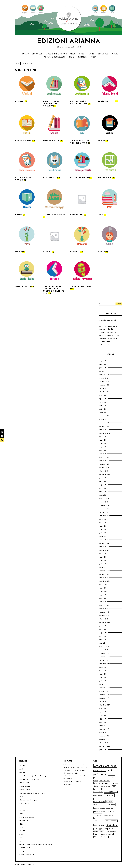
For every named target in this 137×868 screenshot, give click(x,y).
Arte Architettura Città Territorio (32, 793)
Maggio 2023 (103, 488)
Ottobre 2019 (103, 619)
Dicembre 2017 (104, 695)
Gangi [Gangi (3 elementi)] (114, 786)
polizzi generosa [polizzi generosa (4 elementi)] (109, 815)
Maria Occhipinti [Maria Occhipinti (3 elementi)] (111, 799)
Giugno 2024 (103, 443)
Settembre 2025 (104, 392)
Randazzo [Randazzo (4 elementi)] (107, 818)
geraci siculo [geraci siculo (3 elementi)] (97, 789)
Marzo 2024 (103, 454)
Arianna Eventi (24, 783)
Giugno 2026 (103, 361)
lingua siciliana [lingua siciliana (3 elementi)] (98, 796)
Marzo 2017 (103, 726)
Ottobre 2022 (103, 512)
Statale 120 (103, 54)
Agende (21, 769)
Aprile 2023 (103, 492)
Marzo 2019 (103, 643)
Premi (72, 57)
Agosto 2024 (103, 437)
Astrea (21, 796)
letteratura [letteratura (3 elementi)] (114, 792)
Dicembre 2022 (104, 505)
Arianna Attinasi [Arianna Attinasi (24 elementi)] (105, 766)
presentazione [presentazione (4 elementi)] (98, 818)
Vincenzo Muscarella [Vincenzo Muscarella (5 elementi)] (106, 834)
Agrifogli (22, 772)
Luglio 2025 (103, 399)
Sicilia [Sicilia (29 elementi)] (112, 825)
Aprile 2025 (103, 409)
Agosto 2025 (103, 395)
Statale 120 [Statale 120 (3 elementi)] (104, 829)
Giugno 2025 (103, 402)
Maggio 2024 (103, 447)
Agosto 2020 (103, 585)
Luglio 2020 (103, 588)
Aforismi (22, 766)
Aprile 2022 (103, 533)
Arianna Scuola (24, 790)
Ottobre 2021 (103, 547)
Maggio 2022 (103, 529)
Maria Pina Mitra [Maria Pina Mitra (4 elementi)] (99, 802)
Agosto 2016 (103, 750)
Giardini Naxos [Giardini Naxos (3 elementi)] (107, 789)
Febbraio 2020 (104, 605)
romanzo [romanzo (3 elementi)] (102, 821)
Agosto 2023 (103, 478)
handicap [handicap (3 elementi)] (107, 792)
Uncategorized (24, 851)
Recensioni (82, 57)
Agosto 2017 (103, 708)
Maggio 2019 (103, 636)
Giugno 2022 (103, 526)
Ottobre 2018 (103, 660)
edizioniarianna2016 (25, 864)
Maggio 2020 (103, 595)
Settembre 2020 (104, 581)
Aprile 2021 (103, 564)
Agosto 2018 (103, 667)
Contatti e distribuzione (55, 57)
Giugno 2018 (103, 674)
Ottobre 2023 (103, 471)
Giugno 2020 (103, 591)
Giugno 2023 (103, 485)
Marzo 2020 (103, 602)
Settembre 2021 (104, 550)
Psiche (21, 827)
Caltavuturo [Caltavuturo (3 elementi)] (112, 775)
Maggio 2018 (103, 677)
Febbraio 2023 (104, 498)
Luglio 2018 (103, 671)
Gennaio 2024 (103, 461)
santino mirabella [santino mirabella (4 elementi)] (99, 825)
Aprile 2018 (103, 681)
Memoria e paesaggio (26, 817)
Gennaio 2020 (103, 609)
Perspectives (23, 821)
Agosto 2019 (103, 626)
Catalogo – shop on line (32, 54)
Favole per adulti (25, 807)
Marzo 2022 (103, 536)
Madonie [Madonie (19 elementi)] (109, 795)
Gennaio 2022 (103, 540)
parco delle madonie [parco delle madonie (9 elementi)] (104, 808)
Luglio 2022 (103, 523)
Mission (82, 54)
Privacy (115, 54)
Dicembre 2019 (104, 612)
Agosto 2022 (103, 519)
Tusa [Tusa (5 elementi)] (96, 834)
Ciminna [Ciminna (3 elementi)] (108, 778)
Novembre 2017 (104, 698)
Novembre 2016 (104, 739)
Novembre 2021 (104, 543)
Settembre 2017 (104, 705)
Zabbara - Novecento (26, 854)
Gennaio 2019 (103, 650)
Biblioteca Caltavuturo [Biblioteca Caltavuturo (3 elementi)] (100, 771)
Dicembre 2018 (104, 653)
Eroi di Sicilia (25, 803)
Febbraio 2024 (104, 457)
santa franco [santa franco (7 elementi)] (111, 821)
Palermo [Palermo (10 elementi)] (111, 805)
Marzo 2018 (103, 684)
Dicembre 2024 (104, 423)
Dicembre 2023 (104, 464)
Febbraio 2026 (104, 375)
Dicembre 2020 (104, 571)
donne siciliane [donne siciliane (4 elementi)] (105, 781)
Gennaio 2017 (103, 732)
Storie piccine (24, 841)
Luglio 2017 (103, 712)
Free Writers (23, 810)
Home (18, 63)
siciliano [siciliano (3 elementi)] (97, 829)
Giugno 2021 (103, 560)
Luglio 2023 (103, 481)
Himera (21, 814)
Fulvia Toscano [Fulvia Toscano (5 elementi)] (105, 786)
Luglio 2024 (103, 440)
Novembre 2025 (104, 385)
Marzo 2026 (103, 371)
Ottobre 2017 (103, 702)
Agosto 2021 (103, 554)
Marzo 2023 (103, 495)
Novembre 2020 (104, 574)
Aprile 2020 (103, 598)
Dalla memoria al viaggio (28, 800)
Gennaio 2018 (103, 691)
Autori (91, 54)
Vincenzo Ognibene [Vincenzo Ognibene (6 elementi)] (101, 837)
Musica (93, 57)
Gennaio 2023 (103, 502)
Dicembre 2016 (104, 736)
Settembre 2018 (104, 664)
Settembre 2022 (104, 516)
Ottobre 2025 (103, 388)
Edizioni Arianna (68, 42)
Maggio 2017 (103, 719)
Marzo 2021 (103, 567)
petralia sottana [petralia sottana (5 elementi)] (100, 812)
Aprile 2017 (103, 722)
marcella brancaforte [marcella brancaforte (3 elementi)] (99, 799)
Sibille (21, 838)
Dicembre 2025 (104, 382)
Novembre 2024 (104, 426)
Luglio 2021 (103, 557)
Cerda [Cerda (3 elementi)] (102, 778)
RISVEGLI (22, 831)
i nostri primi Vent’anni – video (61, 54)
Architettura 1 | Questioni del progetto (34, 776)
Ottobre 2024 (103, 430)
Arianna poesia (24, 786)
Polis (21, 824)
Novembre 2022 (104, 509)
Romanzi (21, 834)
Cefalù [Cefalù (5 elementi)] (96, 778)
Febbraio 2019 (104, 646)
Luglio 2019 (103, 629)
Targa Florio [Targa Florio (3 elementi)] (112, 829)
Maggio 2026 (103, 364)
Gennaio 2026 (103, 378)
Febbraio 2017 (104, 729)
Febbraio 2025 (104, 416)
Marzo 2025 (103, 412)
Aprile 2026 (103, 368)
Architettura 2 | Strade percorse (31, 779)
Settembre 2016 (104, 746)
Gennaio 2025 (103, 419)
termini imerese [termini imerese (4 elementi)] (99, 831)
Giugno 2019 (103, 633)
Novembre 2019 (104, 615)
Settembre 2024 (104, 433)
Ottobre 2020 (103, 578)
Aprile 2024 (103, 450)
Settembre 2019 (104, 622)
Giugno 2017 (103, 715)
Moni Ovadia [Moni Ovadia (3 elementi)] (103, 805)
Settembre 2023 (104, 474)
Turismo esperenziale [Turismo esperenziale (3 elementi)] (111, 832)
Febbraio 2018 (104, 688)
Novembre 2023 (104, 468)
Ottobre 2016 (103, 743)
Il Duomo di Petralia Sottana (110, 345)
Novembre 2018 (104, 657)
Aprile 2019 (103, 640)
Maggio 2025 (103, 406)
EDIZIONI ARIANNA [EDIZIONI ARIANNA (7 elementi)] (101, 783)
